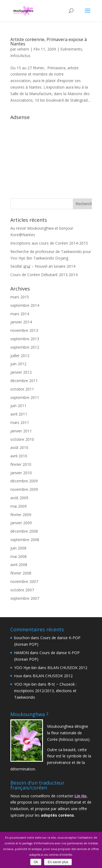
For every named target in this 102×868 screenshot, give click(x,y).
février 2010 (21, 464)
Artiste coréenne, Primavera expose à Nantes (49, 42)
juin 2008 (18, 548)
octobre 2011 (22, 389)
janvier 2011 (21, 431)
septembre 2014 (25, 305)
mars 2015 (20, 297)
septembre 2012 (25, 347)
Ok (36, 862)
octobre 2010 (22, 439)
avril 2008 (19, 565)
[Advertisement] (51, 156)
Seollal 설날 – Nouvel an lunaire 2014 (43, 266)
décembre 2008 (24, 531)
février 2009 (21, 515)
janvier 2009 (21, 523)
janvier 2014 (21, 322)
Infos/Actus (20, 56)
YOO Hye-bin (25, 668)
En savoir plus (58, 862)
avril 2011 (19, 414)
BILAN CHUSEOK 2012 (67, 668)
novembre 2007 (24, 581)
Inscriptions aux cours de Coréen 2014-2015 (49, 243)
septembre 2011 (25, 397)
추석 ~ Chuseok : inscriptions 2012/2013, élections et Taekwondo (45, 691)
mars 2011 (20, 422)
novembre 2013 (24, 330)
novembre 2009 (24, 489)
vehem (23, 49)
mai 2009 (18, 506)
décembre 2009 (24, 481)
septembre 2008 (25, 540)
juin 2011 (18, 406)
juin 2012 (18, 364)
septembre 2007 (25, 598)
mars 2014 (20, 314)
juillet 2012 (20, 356)
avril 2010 (19, 456)
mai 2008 (18, 556)
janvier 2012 (21, 372)
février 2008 (21, 573)
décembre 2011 (24, 381)
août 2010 (19, 447)
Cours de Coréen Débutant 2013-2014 (44, 275)
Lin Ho (81, 796)
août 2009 (19, 498)
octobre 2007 (22, 590)
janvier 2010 (21, 473)
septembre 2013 (25, 339)
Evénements (71, 49)
